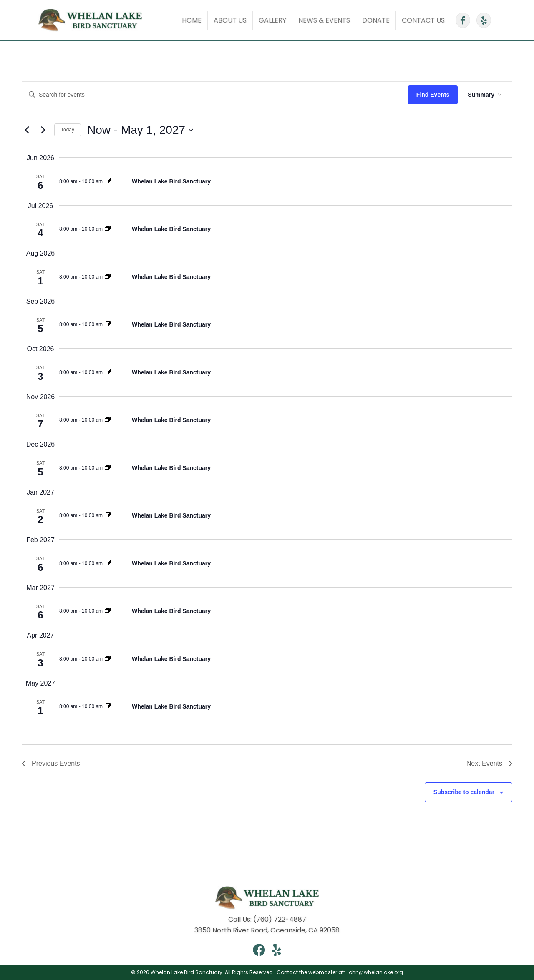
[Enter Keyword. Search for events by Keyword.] (215, 95)
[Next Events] (43, 130)
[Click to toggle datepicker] (140, 130)
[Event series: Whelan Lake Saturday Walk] (108, 181)
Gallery (272, 20)
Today (68, 130)
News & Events (324, 20)
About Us (230, 20)
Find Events (433, 95)
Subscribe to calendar (464, 792)
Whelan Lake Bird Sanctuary (171, 181)
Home (192, 20)
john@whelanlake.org (375, 972)
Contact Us (423, 20)
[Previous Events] (27, 130)
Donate (376, 20)
